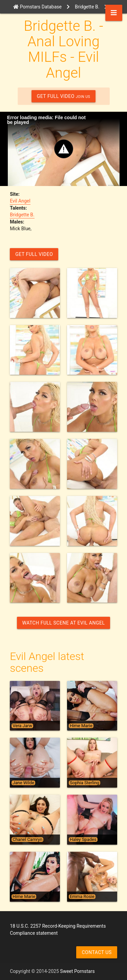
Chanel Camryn (27, 840)
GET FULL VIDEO (64, 96)
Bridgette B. (22, 215)
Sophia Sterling (84, 783)
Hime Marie (81, 726)
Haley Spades (83, 840)
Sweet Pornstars (77, 971)
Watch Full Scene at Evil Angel (64, 623)
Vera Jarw (22, 726)
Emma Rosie (82, 897)
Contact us (97, 952)
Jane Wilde (23, 783)
